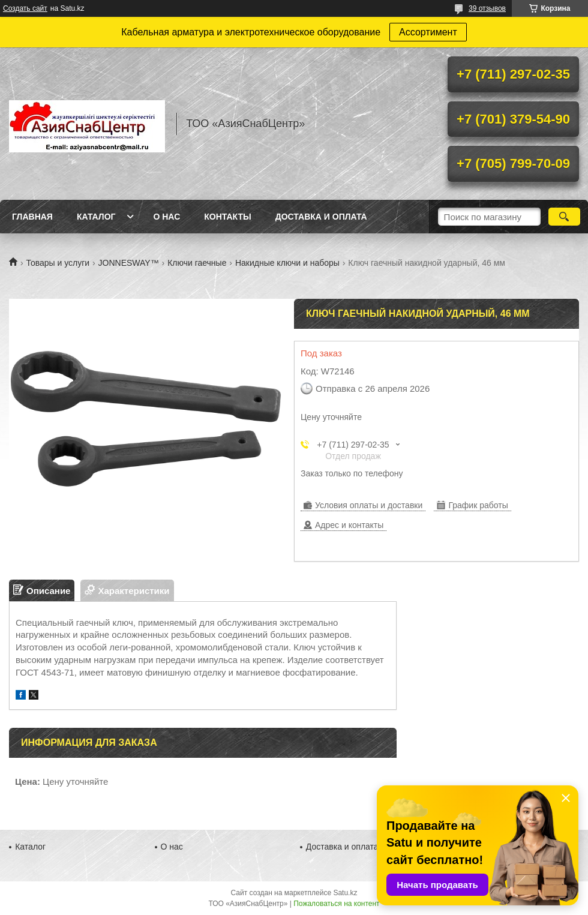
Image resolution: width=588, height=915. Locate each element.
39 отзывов (487, 8)
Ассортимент (428, 32)
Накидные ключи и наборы (287, 263)
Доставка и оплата (321, 217)
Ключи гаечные (197, 263)
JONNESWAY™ (129, 263)
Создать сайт (25, 8)
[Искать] (564, 217)
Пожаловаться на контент (336, 904)
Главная (32, 217)
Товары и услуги (58, 263)
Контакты (227, 217)
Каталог (96, 217)
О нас (166, 217)
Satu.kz (345, 893)
